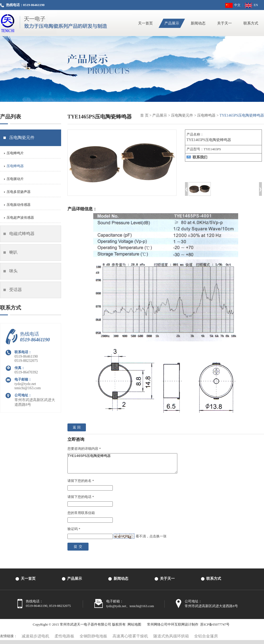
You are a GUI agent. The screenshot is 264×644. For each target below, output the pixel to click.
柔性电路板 (64, 640)
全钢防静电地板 (93, 640)
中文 (233, 5)
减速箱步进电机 (35, 640)
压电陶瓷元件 (182, 115)
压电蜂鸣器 (206, 115)
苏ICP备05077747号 (215, 628)
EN (251, 5)
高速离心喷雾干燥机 (130, 640)
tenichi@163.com (28, 388)
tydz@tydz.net (25, 384)
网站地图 (134, 628)
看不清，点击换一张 (151, 540)
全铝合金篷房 (206, 640)
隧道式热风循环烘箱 (171, 640)
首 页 (144, 115)
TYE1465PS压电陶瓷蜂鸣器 (129, 465)
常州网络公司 (157, 628)
